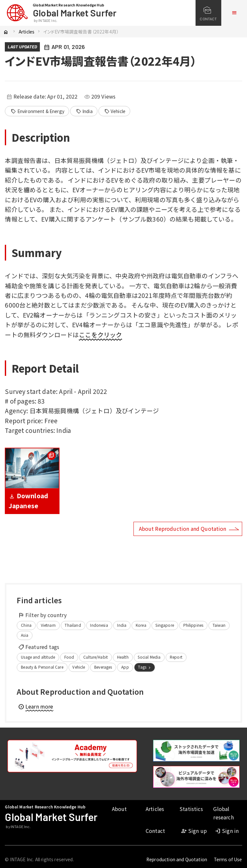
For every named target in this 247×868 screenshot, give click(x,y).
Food (69, 657)
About (119, 809)
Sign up (194, 831)
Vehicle (115, 111)
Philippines (193, 625)
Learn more (36, 706)
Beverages (103, 667)
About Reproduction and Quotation (183, 529)
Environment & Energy (37, 111)
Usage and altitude (38, 657)
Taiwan (219, 625)
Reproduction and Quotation (177, 859)
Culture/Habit (96, 657)
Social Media (149, 657)
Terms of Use (228, 859)
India (84, 111)
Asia (25, 635)
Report (176, 657)
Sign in (227, 831)
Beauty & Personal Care (42, 667)
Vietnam (48, 625)
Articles (27, 32)
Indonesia (99, 625)
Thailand (73, 625)
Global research (223, 813)
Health (123, 657)
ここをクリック (100, 334)
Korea (141, 625)
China (26, 625)
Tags (145, 667)
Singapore (165, 625)
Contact (155, 831)
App (125, 667)
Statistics (191, 809)
